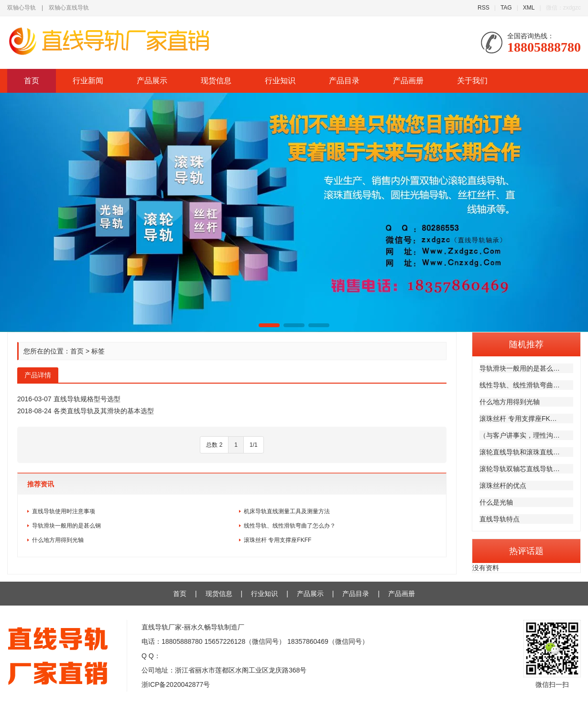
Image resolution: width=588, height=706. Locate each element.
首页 (32, 81)
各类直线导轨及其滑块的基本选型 (104, 411)
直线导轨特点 (500, 519)
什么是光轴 (496, 502)
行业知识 (280, 81)
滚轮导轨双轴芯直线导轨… (520, 469)
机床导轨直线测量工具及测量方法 (287, 511)
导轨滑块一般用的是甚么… (520, 368)
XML (529, 8)
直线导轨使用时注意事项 (64, 511)
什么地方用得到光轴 (510, 402)
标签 (98, 351)
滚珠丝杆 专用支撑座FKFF (278, 540)
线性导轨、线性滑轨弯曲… (520, 385)
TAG (506, 8)
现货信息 (216, 81)
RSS (484, 8)
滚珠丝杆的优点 (503, 485)
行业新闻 (88, 81)
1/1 (254, 445)
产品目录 (344, 81)
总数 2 (214, 445)
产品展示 (152, 81)
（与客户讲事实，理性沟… (520, 435)
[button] (269, 325)
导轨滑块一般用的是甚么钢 (66, 526)
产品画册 (408, 81)
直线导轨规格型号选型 (87, 399)
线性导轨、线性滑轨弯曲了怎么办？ (290, 526)
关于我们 (472, 81)
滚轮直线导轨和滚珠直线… (520, 452)
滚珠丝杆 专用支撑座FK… (518, 419)
